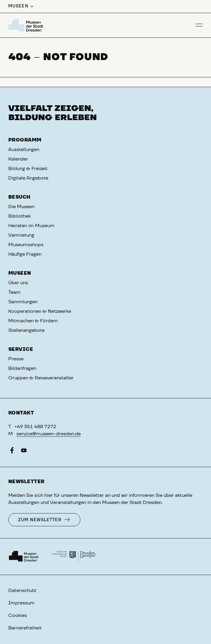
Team (14, 292)
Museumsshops (26, 245)
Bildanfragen (22, 368)
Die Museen (21, 207)
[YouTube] (24, 452)
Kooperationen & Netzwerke (40, 311)
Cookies (18, 615)
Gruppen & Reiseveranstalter (41, 378)
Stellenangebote (26, 330)
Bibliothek (19, 216)
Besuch (19, 197)
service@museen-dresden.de (49, 434)
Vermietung (21, 235)
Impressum (21, 603)
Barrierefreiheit (25, 628)
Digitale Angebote (28, 178)
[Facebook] (12, 452)
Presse (16, 359)
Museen (20, 273)
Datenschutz (22, 590)
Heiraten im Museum (31, 226)
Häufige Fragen (25, 254)
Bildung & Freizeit (28, 169)
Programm (25, 140)
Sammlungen (23, 302)
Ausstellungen (24, 150)
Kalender (18, 159)
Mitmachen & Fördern (33, 321)
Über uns (18, 283)
